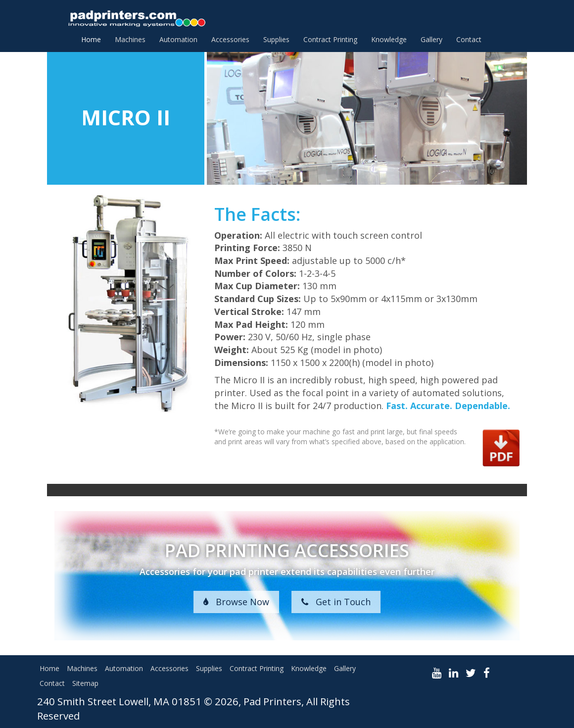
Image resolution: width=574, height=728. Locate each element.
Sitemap (85, 683)
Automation (178, 39)
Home (91, 39)
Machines (130, 39)
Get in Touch (336, 602)
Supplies (276, 39)
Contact (469, 39)
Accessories (230, 39)
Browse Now (236, 602)
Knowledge (389, 39)
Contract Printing (330, 39)
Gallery (431, 39)
